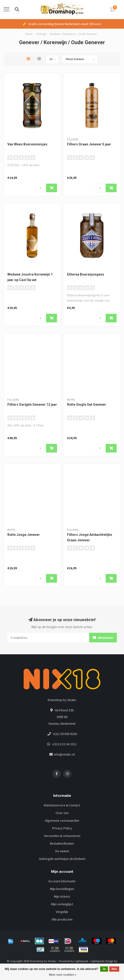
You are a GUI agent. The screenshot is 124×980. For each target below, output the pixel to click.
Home (29, 34)
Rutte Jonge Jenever (24, 535)
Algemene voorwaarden (62, 820)
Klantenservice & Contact (62, 805)
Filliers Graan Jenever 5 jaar (89, 144)
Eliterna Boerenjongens (86, 274)
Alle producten (62, 919)
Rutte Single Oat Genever (87, 405)
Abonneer (103, 638)
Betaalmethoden (62, 843)
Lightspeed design (102, 961)
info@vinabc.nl (64, 754)
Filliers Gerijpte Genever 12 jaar (32, 405)
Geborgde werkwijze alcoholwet (62, 859)
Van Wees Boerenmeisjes (27, 144)
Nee (114, 969)
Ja (104, 969)
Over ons (62, 813)
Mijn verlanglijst (62, 904)
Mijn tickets (62, 896)
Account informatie (62, 881)
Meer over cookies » (63, 975)
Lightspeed (81, 961)
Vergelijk (62, 912)
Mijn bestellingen (62, 889)
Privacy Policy (62, 828)
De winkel (62, 851)
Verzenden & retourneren (62, 836)
